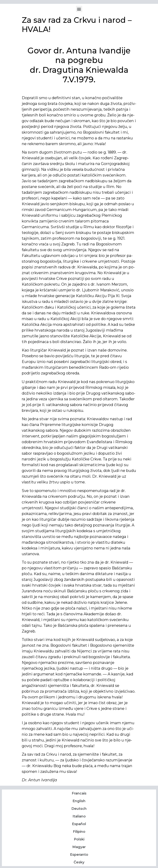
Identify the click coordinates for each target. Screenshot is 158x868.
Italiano (79, 816)
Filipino (79, 832)
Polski (79, 839)
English (79, 801)
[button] (79, 9)
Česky (79, 862)
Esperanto (79, 855)
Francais (79, 793)
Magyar (79, 847)
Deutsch (79, 809)
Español (79, 824)
